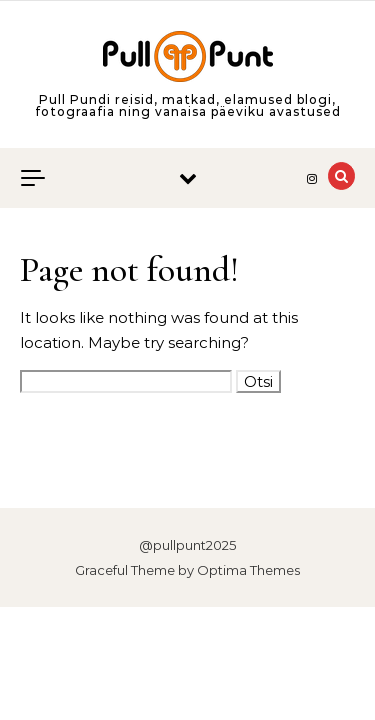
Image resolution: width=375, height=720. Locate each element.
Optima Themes (248, 570)
